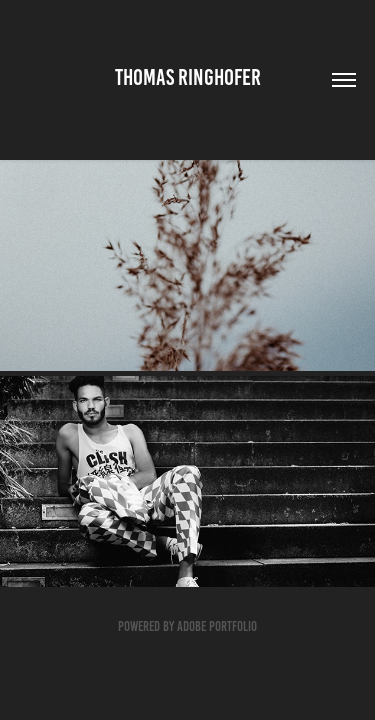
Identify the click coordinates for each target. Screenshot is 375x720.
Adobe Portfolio (217, 626)
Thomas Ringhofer (188, 77)
